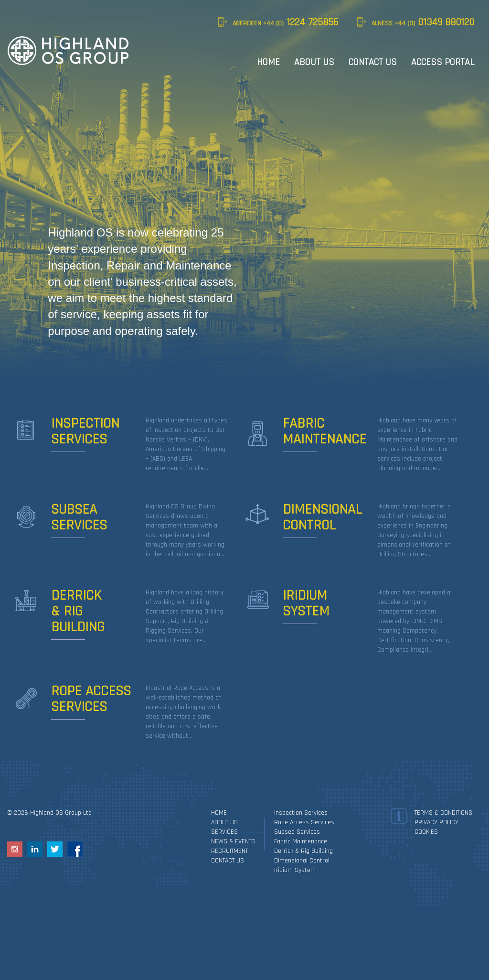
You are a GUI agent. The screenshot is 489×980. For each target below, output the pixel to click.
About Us (314, 62)
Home (268, 62)
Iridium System (295, 870)
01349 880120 (423, 22)
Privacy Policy (436, 822)
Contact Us (373, 62)
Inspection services (301, 813)
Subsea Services (297, 832)
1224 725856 (285, 22)
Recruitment (229, 851)
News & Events (233, 841)
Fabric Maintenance (301, 841)
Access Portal (443, 62)
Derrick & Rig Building (303, 851)
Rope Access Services (304, 822)
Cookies (426, 832)
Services (224, 832)
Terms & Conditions (443, 813)
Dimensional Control (302, 861)
